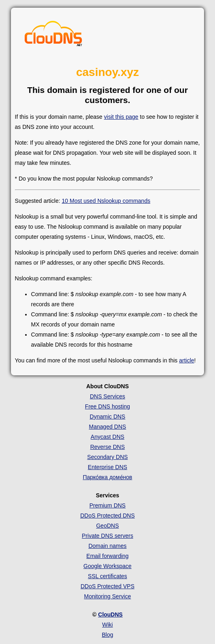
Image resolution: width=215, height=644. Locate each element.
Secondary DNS (107, 457)
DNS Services (107, 396)
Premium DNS (107, 505)
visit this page (121, 117)
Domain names (107, 546)
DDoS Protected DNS (107, 516)
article (186, 360)
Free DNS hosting (107, 406)
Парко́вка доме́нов (107, 477)
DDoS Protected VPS (107, 586)
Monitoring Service (108, 596)
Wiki (107, 625)
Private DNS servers (107, 536)
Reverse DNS (108, 447)
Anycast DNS (107, 437)
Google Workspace (107, 566)
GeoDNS (107, 526)
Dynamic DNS (108, 417)
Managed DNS (108, 427)
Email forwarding (107, 556)
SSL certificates (107, 576)
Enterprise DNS (107, 467)
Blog (107, 635)
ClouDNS (110, 615)
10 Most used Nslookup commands (106, 201)
